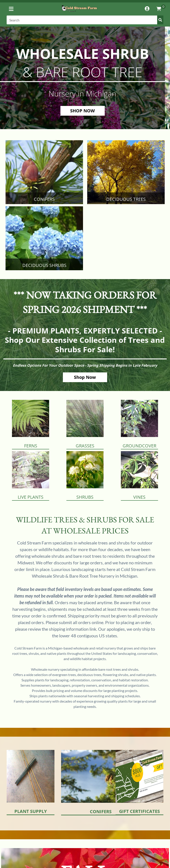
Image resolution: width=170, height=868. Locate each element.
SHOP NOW (82, 111)
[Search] (85, 20)
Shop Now (85, 377)
